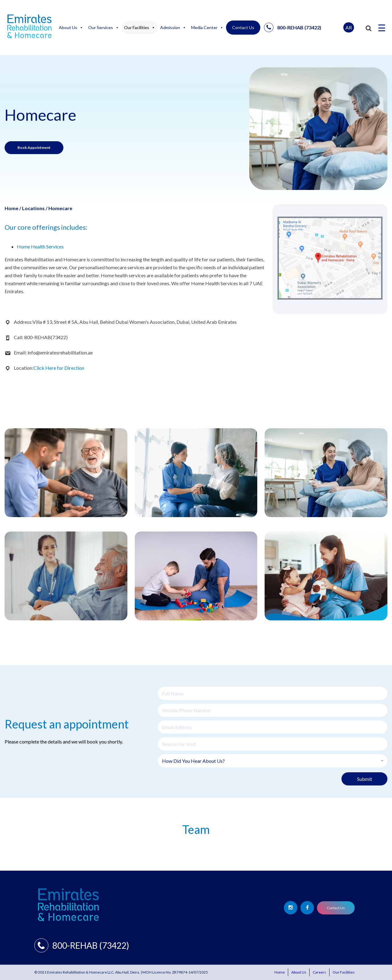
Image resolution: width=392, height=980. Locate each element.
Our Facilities (140, 28)
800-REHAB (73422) (293, 27)
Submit (365, 779)
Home (11, 208)
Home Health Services (40, 246)
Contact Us (243, 27)
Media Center (207, 28)
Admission (173, 28)
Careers (319, 972)
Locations (33, 208)
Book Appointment (34, 148)
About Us (71, 28)
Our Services (104, 28)
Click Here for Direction (59, 368)
